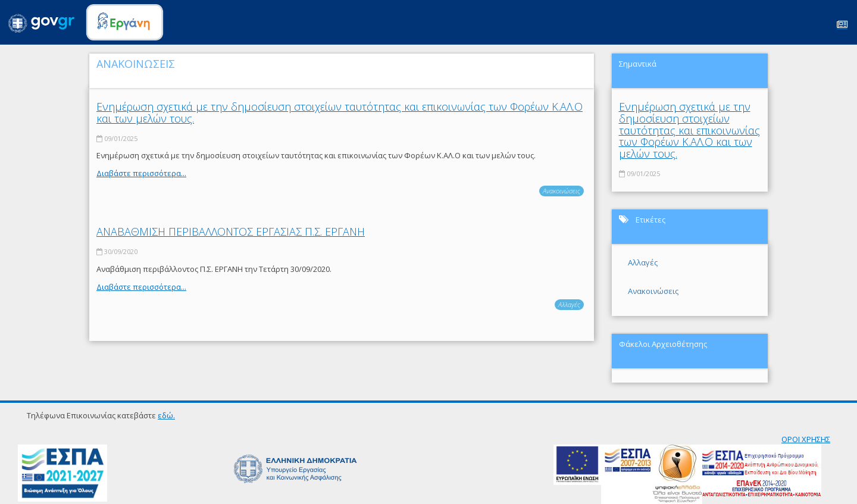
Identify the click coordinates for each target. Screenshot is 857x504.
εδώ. (166, 415)
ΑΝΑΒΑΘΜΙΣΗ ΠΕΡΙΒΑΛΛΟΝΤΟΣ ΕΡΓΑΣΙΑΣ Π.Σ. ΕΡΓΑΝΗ (231, 231)
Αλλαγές (569, 304)
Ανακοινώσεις (562, 191)
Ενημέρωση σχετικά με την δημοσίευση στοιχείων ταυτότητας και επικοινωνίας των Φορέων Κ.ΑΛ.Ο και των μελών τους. (340, 112)
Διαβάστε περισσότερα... (141, 173)
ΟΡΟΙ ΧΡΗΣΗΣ (806, 439)
